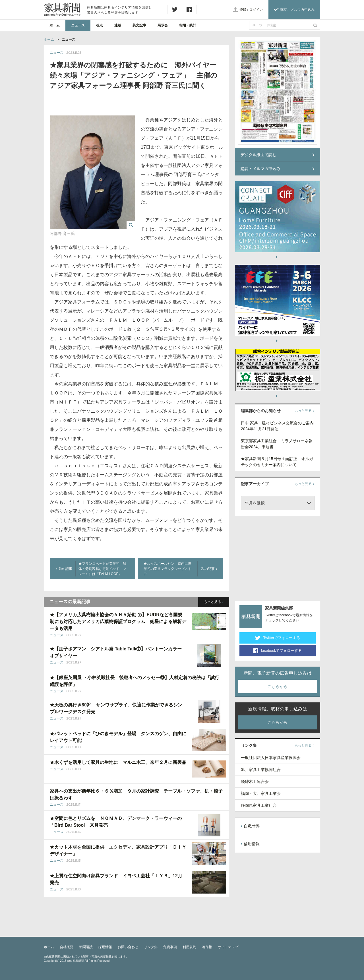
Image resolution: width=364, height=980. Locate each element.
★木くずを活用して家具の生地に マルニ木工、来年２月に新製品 (118, 762)
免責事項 (170, 947)
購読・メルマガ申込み (278, 169)
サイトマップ (228, 947)
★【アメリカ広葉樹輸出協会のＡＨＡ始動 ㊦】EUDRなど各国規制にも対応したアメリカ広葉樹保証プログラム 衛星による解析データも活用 (118, 622)
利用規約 (189, 947)
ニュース (78, 25)
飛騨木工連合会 (255, 781)
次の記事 (209, 569)
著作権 (207, 947)
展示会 (163, 25)
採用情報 (105, 947)
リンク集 (151, 947)
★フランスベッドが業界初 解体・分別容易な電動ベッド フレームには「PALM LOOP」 (102, 569)
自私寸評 (250, 826)
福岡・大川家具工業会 (261, 793)
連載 (118, 25)
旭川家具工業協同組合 (261, 770)
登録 (243, 10)
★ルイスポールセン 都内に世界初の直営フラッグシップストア (167, 569)
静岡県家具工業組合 (259, 805)
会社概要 (67, 947)
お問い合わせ (128, 947)
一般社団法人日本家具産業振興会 (271, 758)
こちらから (278, 687)
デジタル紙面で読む (278, 155)
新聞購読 (86, 947)
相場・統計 (188, 25)
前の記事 (64, 569)
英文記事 (139, 25)
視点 (100, 25)
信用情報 (250, 844)
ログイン (256, 10)
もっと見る (214, 602)
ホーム (55, 25)
